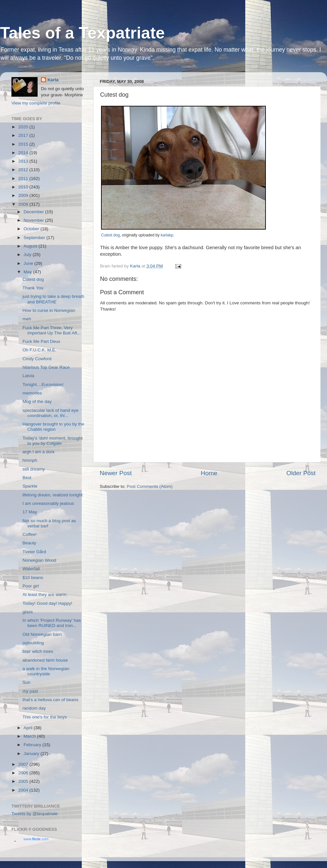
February (33, 745)
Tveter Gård (34, 552)
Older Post (301, 473)
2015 (24, 144)
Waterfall (31, 569)
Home (209, 473)
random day (34, 708)
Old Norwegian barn (42, 634)
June (29, 263)
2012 (24, 170)
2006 (24, 773)
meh (27, 319)
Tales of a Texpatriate (82, 33)
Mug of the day (37, 402)
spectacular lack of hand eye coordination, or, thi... (51, 413)
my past (30, 691)
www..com (36, 839)
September (35, 238)
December (34, 212)
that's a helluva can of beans (51, 700)
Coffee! (30, 534)
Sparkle (30, 486)
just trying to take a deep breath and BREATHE (53, 299)
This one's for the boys (45, 717)
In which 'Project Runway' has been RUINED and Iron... (52, 623)
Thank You (33, 288)
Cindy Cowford (37, 359)
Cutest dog (110, 235)
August (31, 246)
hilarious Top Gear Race (46, 367)
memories (32, 393)
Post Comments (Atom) (150, 486)
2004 (24, 790)
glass (28, 612)
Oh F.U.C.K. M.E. (40, 350)
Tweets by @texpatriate (34, 814)
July (28, 255)
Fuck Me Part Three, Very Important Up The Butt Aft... (52, 330)
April (29, 728)
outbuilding (33, 643)
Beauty (29, 543)
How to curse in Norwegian (49, 310)
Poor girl (31, 586)
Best (27, 478)
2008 (24, 204)
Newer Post (116, 473)
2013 (24, 161)
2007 (24, 764)
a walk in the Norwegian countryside (46, 671)
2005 (24, 781)
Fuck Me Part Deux (42, 341)
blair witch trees (38, 651)
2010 (24, 187)
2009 (24, 195)
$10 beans (33, 578)
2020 (24, 127)
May (28, 272)
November (34, 220)
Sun (26, 682)
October (32, 229)
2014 (24, 153)
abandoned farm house (45, 660)
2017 (24, 135)
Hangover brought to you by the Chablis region (53, 427)
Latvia (28, 376)
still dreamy (34, 469)
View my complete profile (36, 103)
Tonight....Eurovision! (43, 385)
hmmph (30, 460)
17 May (30, 512)
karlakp (167, 235)
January (32, 754)
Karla (53, 80)
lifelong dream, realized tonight (53, 495)
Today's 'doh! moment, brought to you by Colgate (53, 441)
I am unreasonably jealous (48, 503)
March (30, 736)
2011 (24, 178)
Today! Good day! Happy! (47, 603)
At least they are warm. (45, 595)
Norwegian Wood (39, 560)
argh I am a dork (39, 452)
